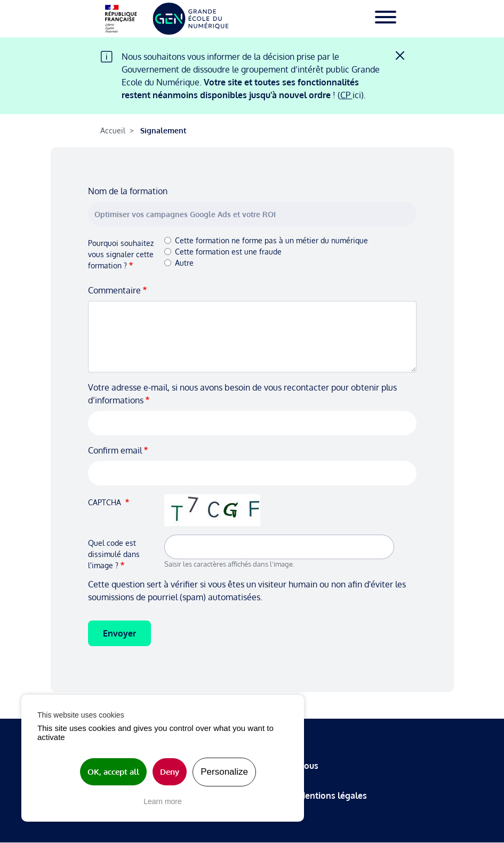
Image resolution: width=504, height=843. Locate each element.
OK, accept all (113, 772)
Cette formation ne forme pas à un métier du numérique (271, 240)
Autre (184, 263)
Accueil (113, 130)
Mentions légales (332, 796)
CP (346, 95)
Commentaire (114, 290)
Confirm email (115, 450)
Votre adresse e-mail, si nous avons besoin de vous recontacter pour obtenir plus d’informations (242, 394)
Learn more (163, 801)
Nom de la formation (128, 191)
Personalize (224, 772)
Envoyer (119, 633)
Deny (170, 772)
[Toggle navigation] (386, 19)
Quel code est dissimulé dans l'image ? (114, 554)
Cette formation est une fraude (228, 252)
